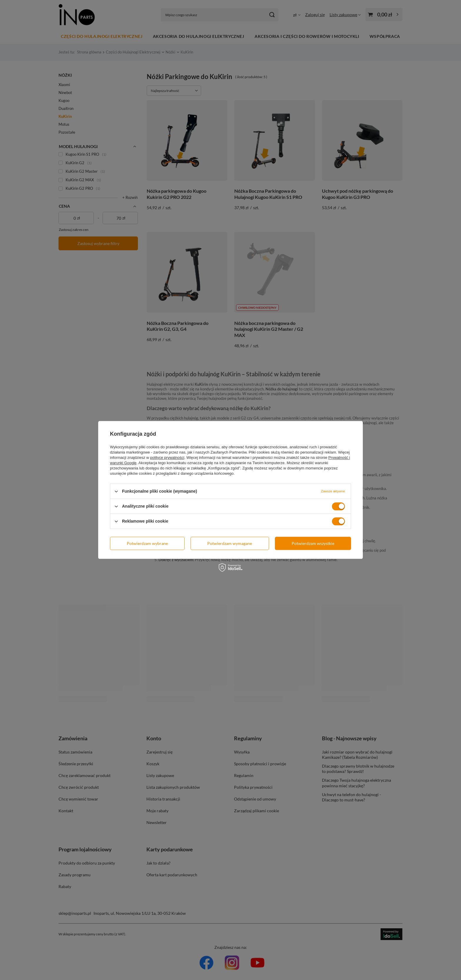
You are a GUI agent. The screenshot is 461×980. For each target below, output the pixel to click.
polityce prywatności (167, 458)
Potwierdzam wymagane (230, 543)
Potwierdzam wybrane (147, 543)
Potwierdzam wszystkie (313, 543)
